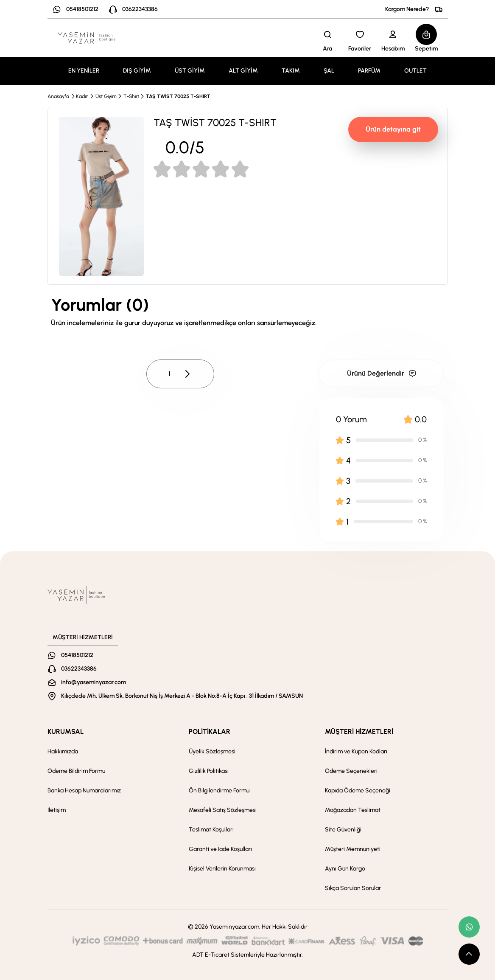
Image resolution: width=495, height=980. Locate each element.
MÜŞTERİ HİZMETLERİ (359, 731)
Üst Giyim (106, 96)
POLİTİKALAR (210, 731)
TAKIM (291, 71)
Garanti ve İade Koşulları (220, 849)
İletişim (57, 810)
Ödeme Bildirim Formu (76, 771)
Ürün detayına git (393, 129)
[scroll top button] (469, 954)
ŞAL (329, 71)
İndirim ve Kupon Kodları (356, 751)
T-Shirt (131, 96)
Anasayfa (58, 96)
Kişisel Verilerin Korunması (222, 869)
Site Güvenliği (343, 830)
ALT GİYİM (243, 71)
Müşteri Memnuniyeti (353, 849)
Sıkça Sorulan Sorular (353, 888)
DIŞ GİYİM (137, 71)
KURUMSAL (66, 731)
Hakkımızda (63, 751)
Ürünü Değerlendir (382, 373)
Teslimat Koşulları (211, 830)
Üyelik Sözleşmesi (212, 751)
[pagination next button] (187, 374)
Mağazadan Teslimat (353, 810)
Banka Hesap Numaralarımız (84, 790)
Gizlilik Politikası (209, 771)
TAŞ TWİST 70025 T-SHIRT (178, 96)
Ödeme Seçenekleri (351, 771)
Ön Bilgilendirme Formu (219, 790)
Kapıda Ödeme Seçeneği (358, 790)
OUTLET (415, 71)
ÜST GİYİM (190, 71)
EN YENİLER (84, 71)
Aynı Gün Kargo (345, 869)
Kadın (82, 96)
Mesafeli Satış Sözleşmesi (223, 810)
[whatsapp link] (469, 927)
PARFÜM (369, 71)
